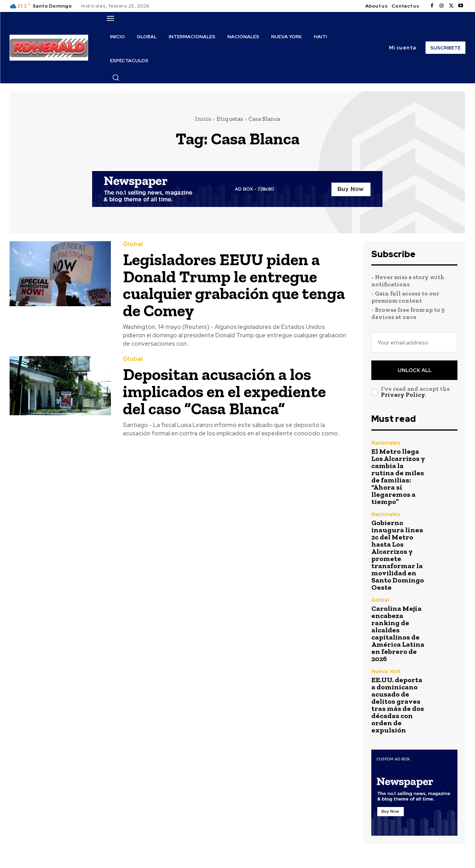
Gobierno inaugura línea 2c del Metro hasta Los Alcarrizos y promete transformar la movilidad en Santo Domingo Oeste (398, 555)
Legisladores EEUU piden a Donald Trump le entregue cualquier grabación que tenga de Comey (234, 284)
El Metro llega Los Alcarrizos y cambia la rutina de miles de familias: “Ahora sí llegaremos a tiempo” (398, 476)
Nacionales (386, 443)
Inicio (203, 119)
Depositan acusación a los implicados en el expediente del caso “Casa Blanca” (225, 390)
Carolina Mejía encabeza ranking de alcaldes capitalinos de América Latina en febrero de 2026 (398, 634)
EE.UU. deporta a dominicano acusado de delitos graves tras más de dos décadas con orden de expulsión (398, 705)
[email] (414, 342)
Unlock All (415, 370)
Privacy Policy (403, 395)
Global (133, 244)
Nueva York (386, 671)
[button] (116, 77)
